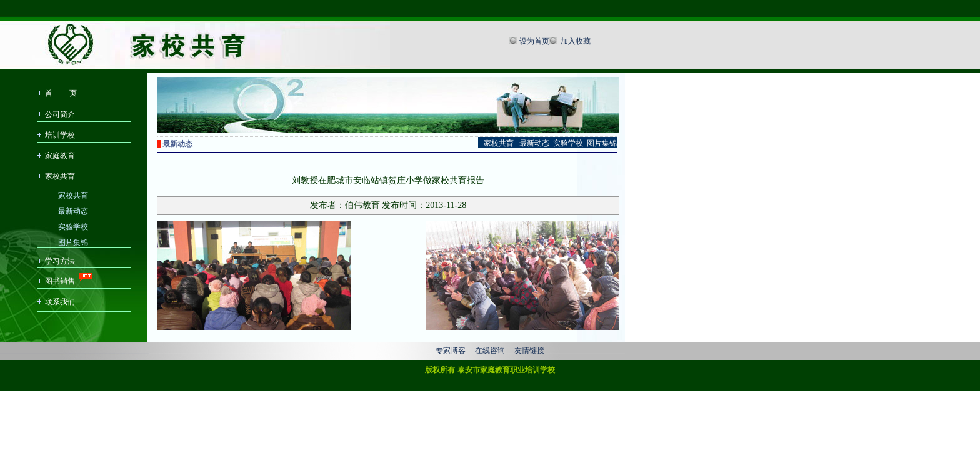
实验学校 (73, 226)
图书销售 (60, 281)
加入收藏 (575, 41)
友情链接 (529, 351)
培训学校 (60, 135)
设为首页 (534, 41)
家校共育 (60, 176)
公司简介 (60, 114)
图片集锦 (73, 242)
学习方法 (60, 261)
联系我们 (60, 302)
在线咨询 (490, 351)
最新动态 (73, 210)
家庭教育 (60, 156)
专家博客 (451, 351)
